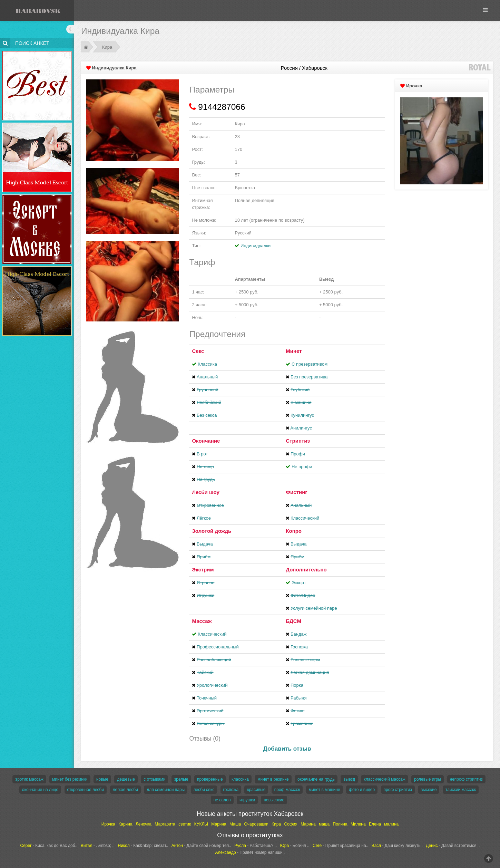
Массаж (202, 621)
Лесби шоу (205, 492)
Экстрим (203, 570)
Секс (198, 351)
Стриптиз (298, 441)
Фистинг (296, 492)
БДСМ (293, 621)
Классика (207, 364)
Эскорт (299, 583)
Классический (212, 634)
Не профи (302, 467)
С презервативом (310, 364)
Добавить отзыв (287, 749)
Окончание (206, 441)
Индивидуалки (256, 246)
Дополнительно (306, 570)
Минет (294, 351)
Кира (107, 47)
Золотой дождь (212, 531)
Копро (294, 531)
